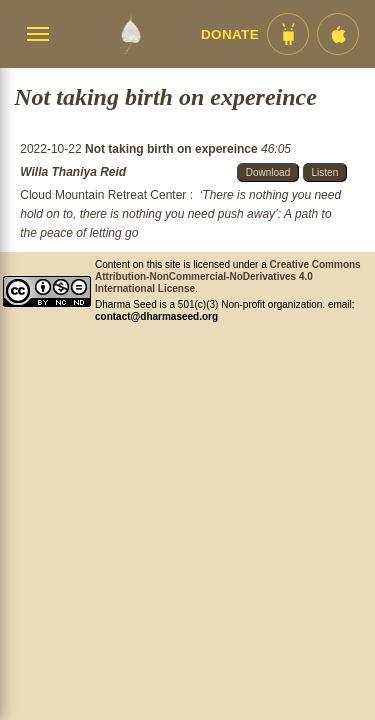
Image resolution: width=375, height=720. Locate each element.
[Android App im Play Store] (288, 34)
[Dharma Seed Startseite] (130, 34)
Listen (325, 172)
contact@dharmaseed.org (156, 316)
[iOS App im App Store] (338, 34)
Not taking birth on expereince (173, 149)
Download (268, 172)
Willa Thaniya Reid (73, 172)
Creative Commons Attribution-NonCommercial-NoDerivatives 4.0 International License (228, 276)
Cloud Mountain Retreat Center (103, 195)
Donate (230, 34)
